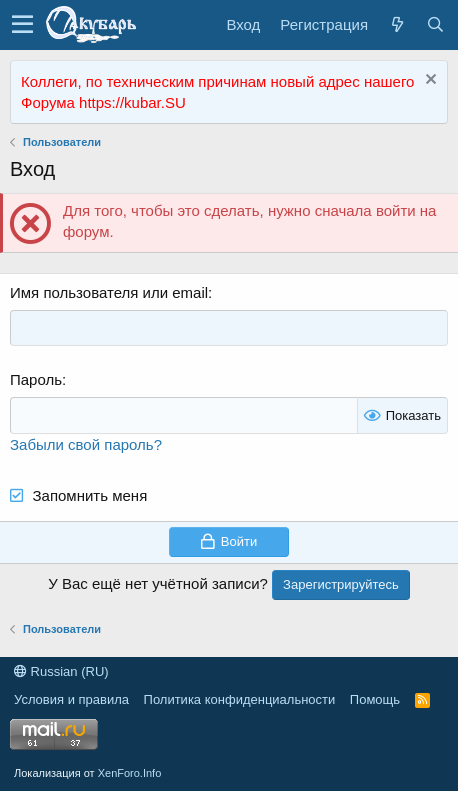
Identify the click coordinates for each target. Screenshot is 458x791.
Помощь (375, 699)
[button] (22, 25)
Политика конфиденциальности (240, 699)
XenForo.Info (130, 773)
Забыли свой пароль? (86, 444)
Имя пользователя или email (109, 292)
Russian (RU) (61, 671)
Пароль (36, 379)
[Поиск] (435, 24)
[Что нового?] (397, 24)
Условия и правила (71, 699)
